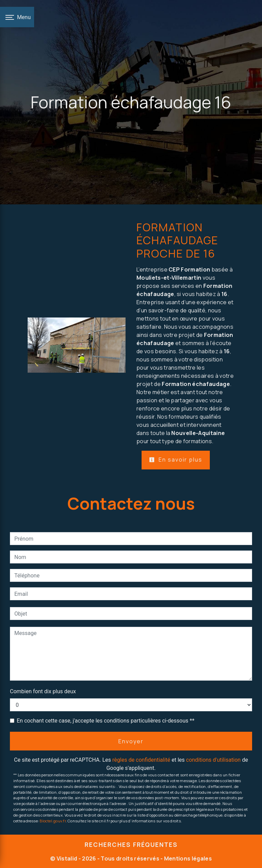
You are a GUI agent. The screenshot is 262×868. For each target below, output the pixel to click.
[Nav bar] (17, 17)
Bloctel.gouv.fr (53, 821)
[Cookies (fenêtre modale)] (2, 864)
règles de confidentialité (141, 760)
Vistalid (67, 858)
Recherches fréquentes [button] (131, 844)
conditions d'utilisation (213, 760)
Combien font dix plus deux (43, 691)
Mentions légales (187, 858)
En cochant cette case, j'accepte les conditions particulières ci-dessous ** (106, 721)
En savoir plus (176, 460)
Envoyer (131, 741)
